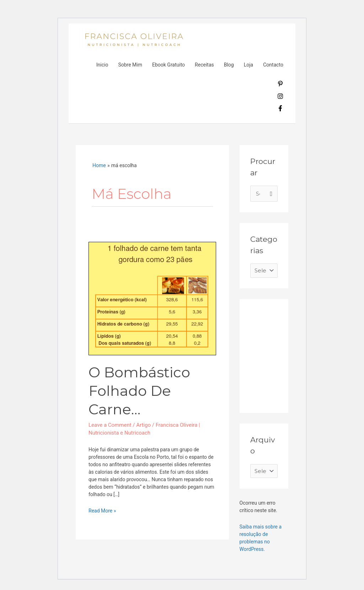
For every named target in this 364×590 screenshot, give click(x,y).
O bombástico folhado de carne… (139, 391)
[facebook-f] (280, 110)
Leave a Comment (110, 425)
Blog (229, 65)
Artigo (143, 425)
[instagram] (280, 97)
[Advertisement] (304, 354)
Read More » (102, 510)
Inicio (102, 65)
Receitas (204, 65)
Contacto (273, 65)
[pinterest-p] (280, 85)
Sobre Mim (130, 65)
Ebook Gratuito (168, 65)
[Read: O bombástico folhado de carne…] (152, 298)
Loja (249, 65)
